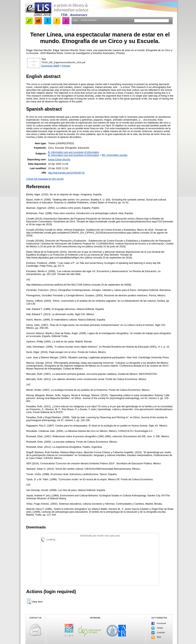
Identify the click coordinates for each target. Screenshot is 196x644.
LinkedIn (158, 633)
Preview (66, 66)
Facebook (159, 623)
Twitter (157, 628)
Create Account (88, 20)
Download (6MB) (50, 66)
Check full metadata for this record (45, 179)
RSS (156, 637)
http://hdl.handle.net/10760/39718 (66, 173)
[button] (29, 601)
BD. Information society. (115, 155)
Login (75, 20)
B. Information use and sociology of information (74, 152)
